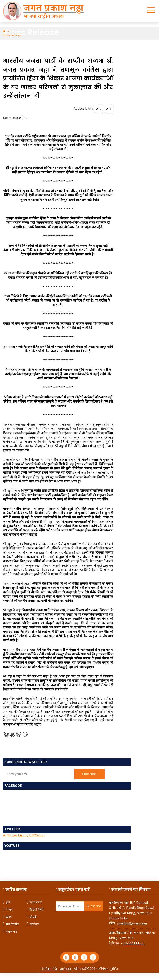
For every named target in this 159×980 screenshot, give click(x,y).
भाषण (10, 906)
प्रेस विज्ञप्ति (12, 921)
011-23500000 (134, 940)
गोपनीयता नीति (48, 967)
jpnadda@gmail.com (132, 920)
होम (8, 899)
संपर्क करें (11, 928)
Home (7, 32)
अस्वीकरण (66, 967)
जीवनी (33, 914)
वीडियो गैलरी (36, 906)
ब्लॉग (9, 914)
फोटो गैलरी (36, 899)
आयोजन (34, 921)
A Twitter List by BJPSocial (24, 832)
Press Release (28, 32)
